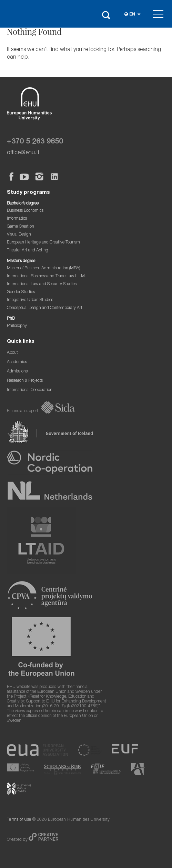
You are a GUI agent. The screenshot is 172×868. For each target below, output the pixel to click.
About (12, 353)
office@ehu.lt (23, 153)
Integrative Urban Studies (30, 300)
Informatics (17, 219)
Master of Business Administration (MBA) (44, 268)
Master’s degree (21, 261)
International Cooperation (30, 390)
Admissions (17, 372)
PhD (11, 319)
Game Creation (21, 227)
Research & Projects (25, 381)
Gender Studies (21, 292)
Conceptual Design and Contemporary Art (45, 308)
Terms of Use (19, 820)
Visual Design (19, 235)
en (132, 15)
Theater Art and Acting (28, 251)
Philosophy (17, 326)
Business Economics (25, 211)
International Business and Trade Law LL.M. (46, 276)
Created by (18, 840)
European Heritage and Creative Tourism (43, 243)
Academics (17, 362)
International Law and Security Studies (42, 284)
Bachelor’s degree (23, 204)
